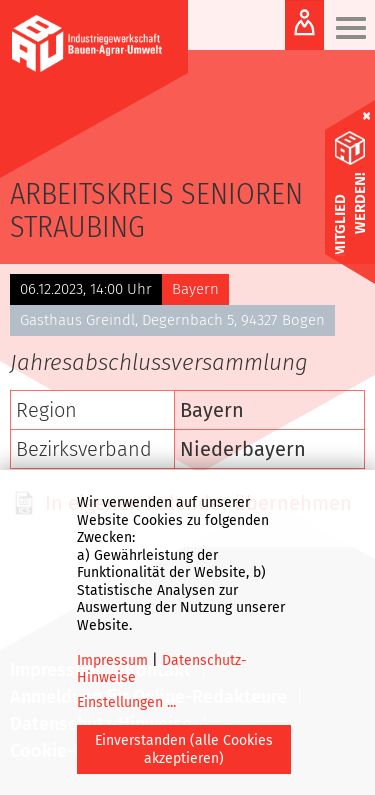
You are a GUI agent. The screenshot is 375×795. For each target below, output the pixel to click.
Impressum (112, 660)
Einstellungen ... (126, 702)
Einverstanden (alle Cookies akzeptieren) (184, 749)
